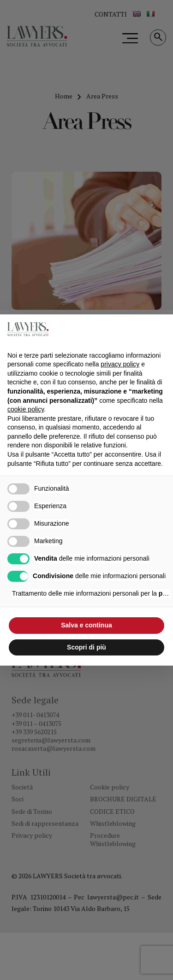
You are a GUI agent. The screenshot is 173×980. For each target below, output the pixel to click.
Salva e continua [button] (86, 625)
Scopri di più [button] (86, 647)
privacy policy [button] (120, 364)
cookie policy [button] (26, 409)
